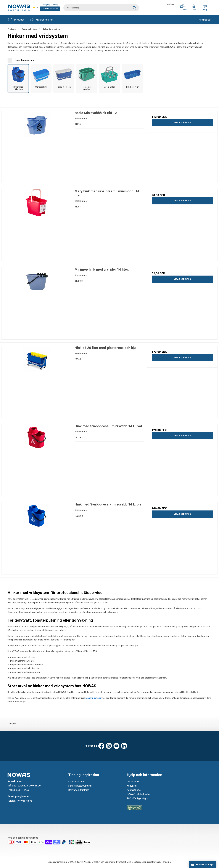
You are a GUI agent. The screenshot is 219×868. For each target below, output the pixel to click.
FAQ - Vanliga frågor (137, 798)
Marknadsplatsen (41, 20)
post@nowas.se (24, 797)
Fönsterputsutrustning (80, 786)
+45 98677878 (24, 801)
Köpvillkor (132, 786)
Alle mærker (205, 20)
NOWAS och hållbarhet (139, 794)
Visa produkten (182, 123)
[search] (101, 8)
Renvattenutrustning (79, 790)
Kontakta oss (134, 790)
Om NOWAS (133, 782)
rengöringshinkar (94, 698)
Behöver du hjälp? (205, 865)
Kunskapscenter (77, 782)
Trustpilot (171, 4)
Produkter (16, 20)
